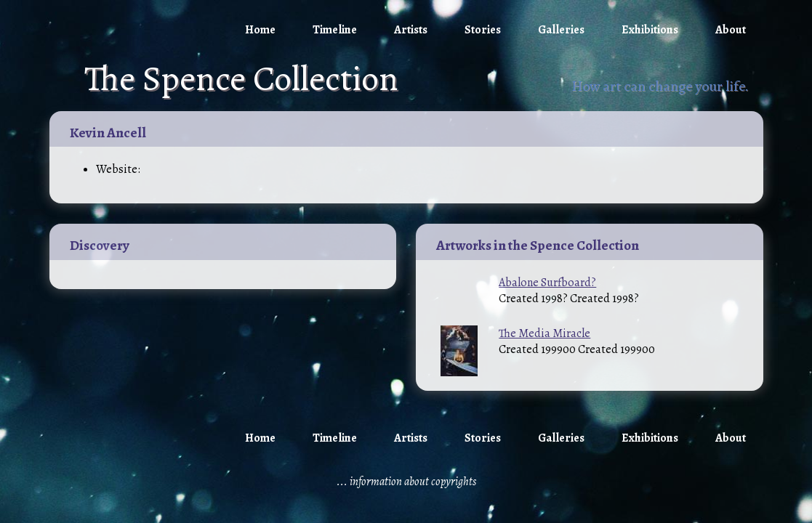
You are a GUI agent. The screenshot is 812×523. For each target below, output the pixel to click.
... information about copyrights (406, 482)
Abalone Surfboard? (547, 283)
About (731, 30)
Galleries (561, 30)
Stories (483, 30)
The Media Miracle (544, 333)
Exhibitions (650, 30)
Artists (411, 30)
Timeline (335, 30)
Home (260, 30)
